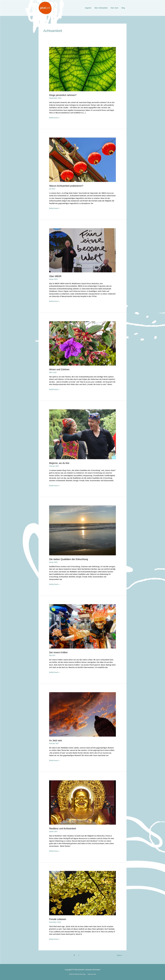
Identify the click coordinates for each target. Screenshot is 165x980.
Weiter (120, 955)
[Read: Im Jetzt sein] (82, 714)
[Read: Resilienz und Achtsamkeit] (82, 802)
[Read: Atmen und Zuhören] (82, 343)
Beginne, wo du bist (59, 463)
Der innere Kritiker (58, 652)
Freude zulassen (58, 919)
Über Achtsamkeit (101, 8)
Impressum (92, 974)
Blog (123, 8)
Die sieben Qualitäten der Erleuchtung (69, 559)
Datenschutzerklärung (77, 974)
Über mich (114, 8)
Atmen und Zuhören (59, 369)
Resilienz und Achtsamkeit (63, 829)
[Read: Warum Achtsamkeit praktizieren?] (82, 160)
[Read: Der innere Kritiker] (82, 626)
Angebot (88, 8)
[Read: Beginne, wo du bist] (82, 434)
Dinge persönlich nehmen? (63, 95)
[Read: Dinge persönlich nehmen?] (82, 69)
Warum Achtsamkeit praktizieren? (66, 186)
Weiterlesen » (54, 118)
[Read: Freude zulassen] (82, 893)
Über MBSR (55, 276)
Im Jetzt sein (56, 740)
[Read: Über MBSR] (82, 250)
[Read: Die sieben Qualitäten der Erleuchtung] (82, 530)
